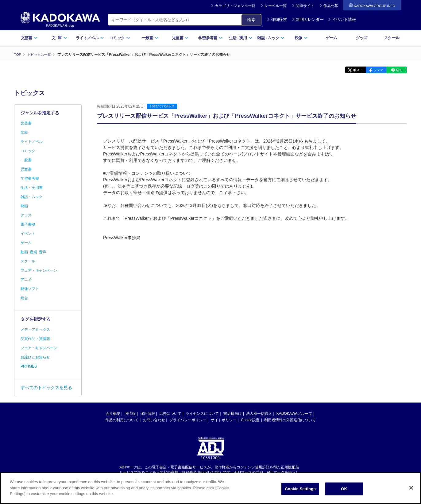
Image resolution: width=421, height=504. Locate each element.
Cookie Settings (300, 489)
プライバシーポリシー (188, 420)
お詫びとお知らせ (163, 106)
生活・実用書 (32, 188)
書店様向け (233, 414)
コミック (120, 38)
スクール (392, 38)
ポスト (350, 70)
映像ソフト (30, 289)
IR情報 (130, 414)
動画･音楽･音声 (33, 252)
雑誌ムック (271, 38)
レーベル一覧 (276, 6)
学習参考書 (210, 38)
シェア (374, 70)
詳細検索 (277, 19)
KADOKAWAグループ (294, 414)
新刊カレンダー (308, 19)
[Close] (411, 488)
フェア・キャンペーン (39, 270)
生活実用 (241, 38)
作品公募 (331, 6)
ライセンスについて (202, 414)
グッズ (362, 38)
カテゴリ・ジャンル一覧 (235, 6)
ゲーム (331, 38)
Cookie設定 (250, 420)
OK (344, 489)
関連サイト (305, 6)
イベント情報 (342, 19)
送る (398, 70)
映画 (24, 206)
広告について (170, 414)
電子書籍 (28, 224)
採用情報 (148, 414)
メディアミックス (35, 330)
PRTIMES (29, 366)
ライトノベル (90, 38)
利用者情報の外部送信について (290, 420)
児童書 (180, 38)
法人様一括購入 (259, 414)
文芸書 (29, 38)
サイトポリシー (224, 420)
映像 (301, 38)
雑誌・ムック (32, 197)
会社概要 (113, 414)
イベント (28, 234)
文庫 (24, 132)
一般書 (150, 38)
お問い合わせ (154, 420)
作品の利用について (122, 420)
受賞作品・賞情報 (35, 339)
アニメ (26, 280)
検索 (251, 20)
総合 (24, 298)
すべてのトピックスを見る (46, 388)
